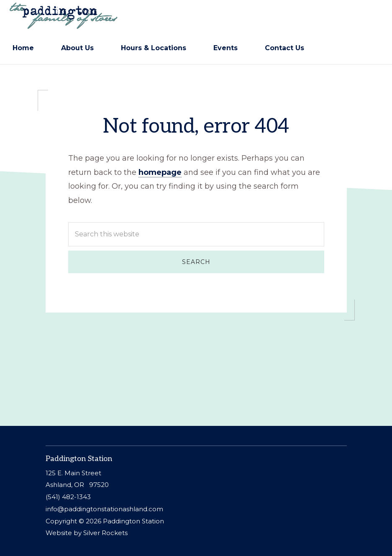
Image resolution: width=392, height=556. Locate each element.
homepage (160, 173)
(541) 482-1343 (68, 497)
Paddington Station (133, 521)
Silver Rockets (105, 533)
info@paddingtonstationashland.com (104, 509)
